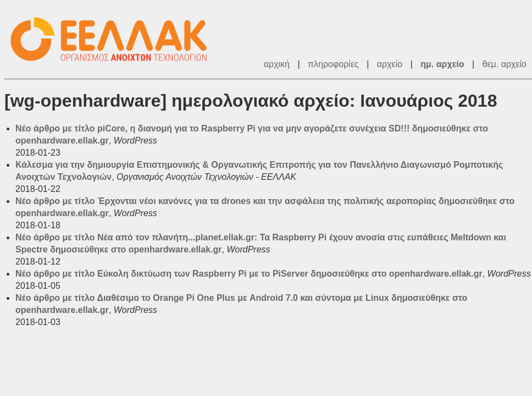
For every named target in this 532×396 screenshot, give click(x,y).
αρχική (277, 64)
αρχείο (390, 64)
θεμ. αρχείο (505, 64)
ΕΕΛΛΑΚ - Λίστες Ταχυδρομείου (114, 39)
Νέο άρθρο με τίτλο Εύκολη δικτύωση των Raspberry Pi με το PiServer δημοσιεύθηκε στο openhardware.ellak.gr (249, 274)
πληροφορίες (333, 64)
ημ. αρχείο (442, 64)
